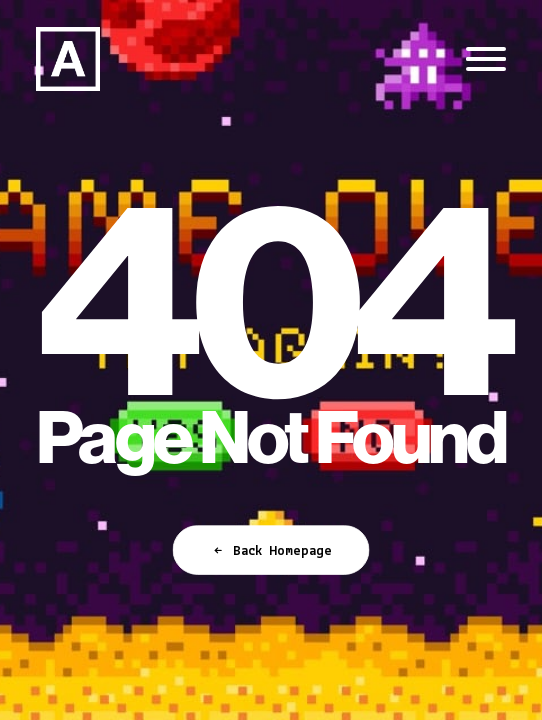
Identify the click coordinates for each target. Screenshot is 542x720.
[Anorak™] (68, 59)
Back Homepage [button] (271, 551)
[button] (486, 59)
